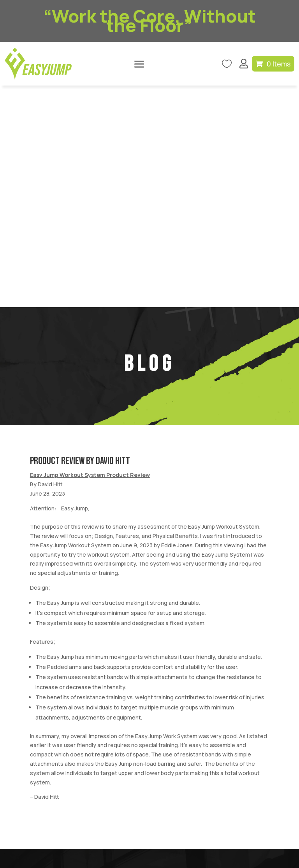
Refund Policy (240, 782)
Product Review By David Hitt (80, 240)
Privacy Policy (201, 782)
